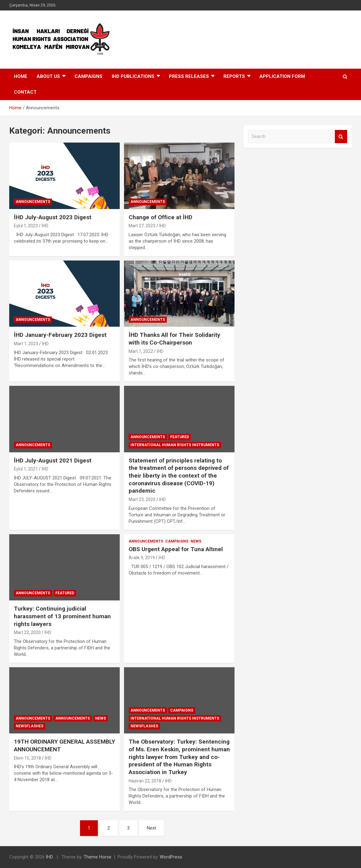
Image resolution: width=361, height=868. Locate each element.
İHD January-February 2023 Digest (60, 335)
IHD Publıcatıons (133, 76)
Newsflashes (30, 726)
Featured (180, 437)
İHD (45, 226)
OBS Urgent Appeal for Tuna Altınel (176, 549)
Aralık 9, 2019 (142, 558)
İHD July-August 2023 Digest (53, 217)
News (196, 541)
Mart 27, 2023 (142, 226)
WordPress (171, 857)
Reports (234, 76)
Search (341, 137)
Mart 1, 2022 (141, 351)
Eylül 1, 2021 (26, 469)
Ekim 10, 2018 (27, 758)
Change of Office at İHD (160, 217)
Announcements (33, 202)
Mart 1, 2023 (26, 344)
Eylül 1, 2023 (26, 226)
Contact (25, 92)
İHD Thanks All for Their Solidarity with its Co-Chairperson (174, 339)
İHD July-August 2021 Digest (53, 460)
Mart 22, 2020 (27, 632)
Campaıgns (88, 76)
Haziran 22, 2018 (145, 781)
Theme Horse (98, 857)
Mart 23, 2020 (142, 499)
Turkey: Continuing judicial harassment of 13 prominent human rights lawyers (62, 616)
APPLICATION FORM (282, 76)
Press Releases (189, 76)
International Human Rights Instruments (175, 445)
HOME (21, 76)
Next (151, 828)
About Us (48, 76)
